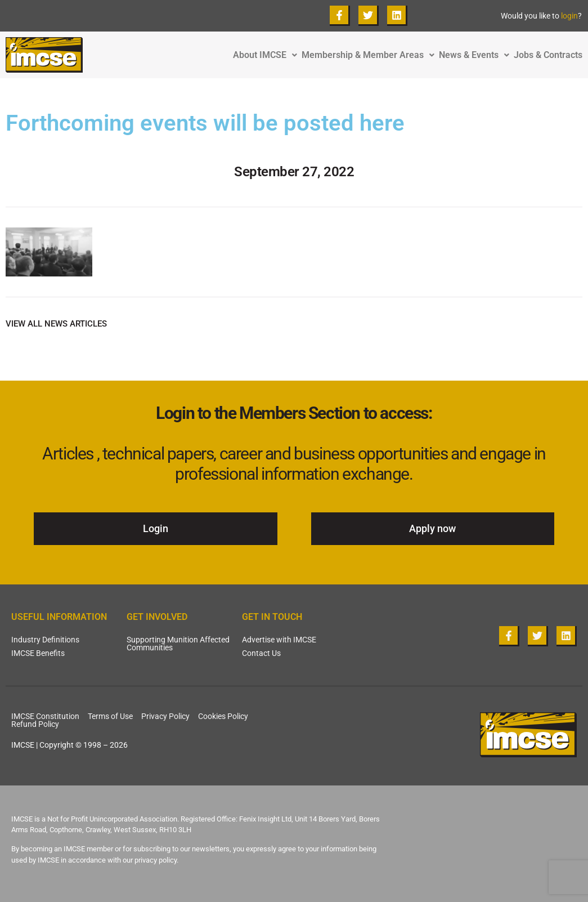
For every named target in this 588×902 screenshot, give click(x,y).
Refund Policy (35, 724)
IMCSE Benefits (38, 653)
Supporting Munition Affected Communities (178, 644)
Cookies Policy (223, 716)
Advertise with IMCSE (279, 640)
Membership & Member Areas (370, 55)
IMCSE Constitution (45, 716)
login (569, 16)
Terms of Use (110, 716)
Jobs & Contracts (548, 55)
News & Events (476, 55)
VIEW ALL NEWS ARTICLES (56, 324)
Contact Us (261, 653)
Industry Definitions (45, 640)
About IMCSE (267, 55)
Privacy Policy (165, 716)
